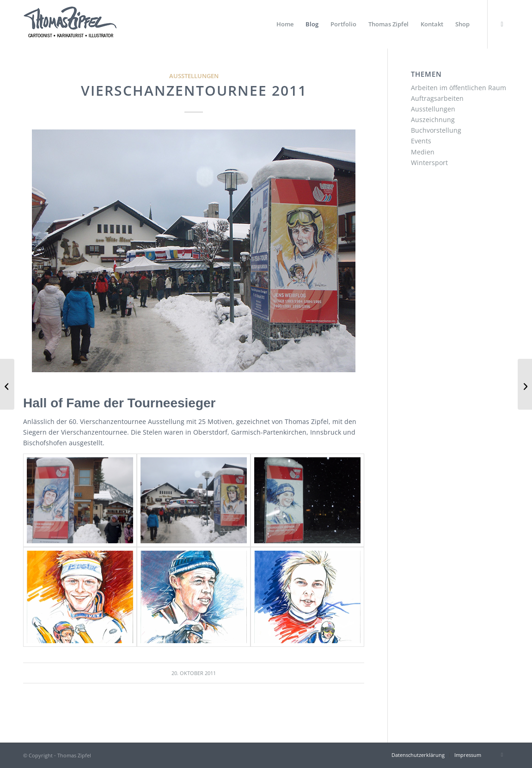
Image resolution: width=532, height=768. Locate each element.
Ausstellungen (194, 76)
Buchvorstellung (436, 130)
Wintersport (429, 163)
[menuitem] (285, 24)
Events (421, 141)
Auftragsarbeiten (437, 98)
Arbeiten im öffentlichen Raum (459, 88)
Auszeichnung (433, 120)
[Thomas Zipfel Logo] (70, 24)
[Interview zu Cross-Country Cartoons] (7, 384)
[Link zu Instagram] (502, 24)
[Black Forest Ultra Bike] (525, 384)
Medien (423, 152)
